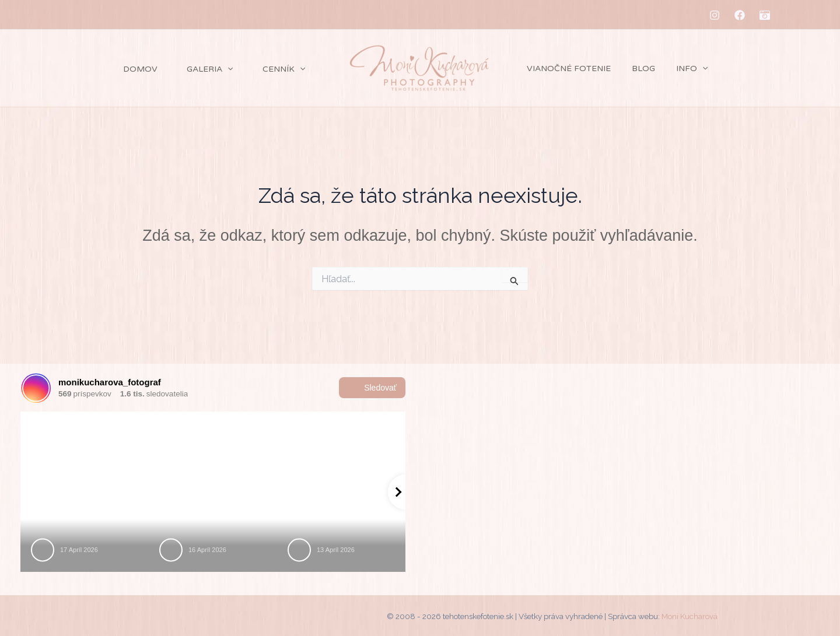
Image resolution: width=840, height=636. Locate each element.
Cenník (270, 69)
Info (680, 69)
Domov (103, 69)
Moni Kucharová (689, 616)
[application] (202, 69)
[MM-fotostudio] (765, 15)
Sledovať (372, 388)
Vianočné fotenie (566, 68)
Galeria (184, 69)
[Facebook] (740, 15)
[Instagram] (715, 15)
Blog (636, 68)
